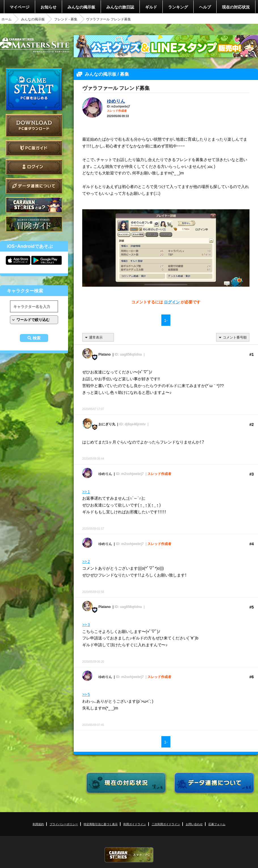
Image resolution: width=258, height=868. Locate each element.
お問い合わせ (194, 824)
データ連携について (34, 186)
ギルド (151, 7)
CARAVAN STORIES (129, 855)
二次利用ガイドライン (166, 824)
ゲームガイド (34, 224)
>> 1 (86, 491)
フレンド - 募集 (66, 19)
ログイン (34, 167)
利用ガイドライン (135, 824)
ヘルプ (205, 7)
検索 (37, 338)
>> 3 (86, 624)
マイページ (20, 7)
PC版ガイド (34, 148)
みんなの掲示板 (81, 7)
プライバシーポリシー (64, 824)
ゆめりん (116, 101)
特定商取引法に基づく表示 (101, 824)
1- (166, 320)
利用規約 (38, 824)
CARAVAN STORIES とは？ (34, 205)
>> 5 (86, 694)
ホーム (7, 19)
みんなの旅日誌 (120, 7)
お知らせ (48, 7)
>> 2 (86, 561)
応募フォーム (217, 824)
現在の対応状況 (236, 7)
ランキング (178, 7)
